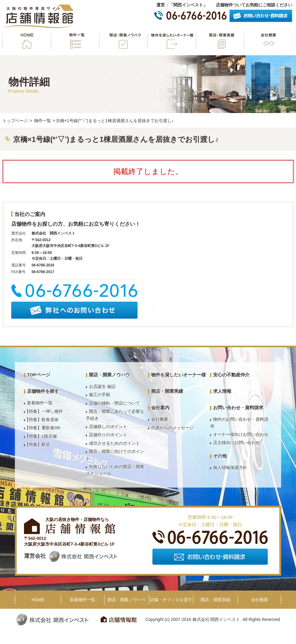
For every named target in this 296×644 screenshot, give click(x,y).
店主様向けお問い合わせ (236, 443)
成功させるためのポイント (114, 443)
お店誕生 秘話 (102, 386)
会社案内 (160, 408)
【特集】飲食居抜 (42, 420)
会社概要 (268, 41)
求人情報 (222, 391)
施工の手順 (100, 395)
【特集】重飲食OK (43, 428)
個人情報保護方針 (230, 468)
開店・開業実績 (220, 41)
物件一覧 (75, 41)
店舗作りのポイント (108, 435)
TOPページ (39, 375)
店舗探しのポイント (108, 426)
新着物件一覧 (40, 403)
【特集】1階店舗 (41, 436)
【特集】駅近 (37, 444)
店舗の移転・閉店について (114, 403)
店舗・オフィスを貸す (171, 600)
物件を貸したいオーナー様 (172, 41)
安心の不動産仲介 (231, 375)
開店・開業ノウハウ (123, 41)
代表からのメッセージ (172, 428)
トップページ (15, 121)
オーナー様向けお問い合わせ (241, 434)
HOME (27, 41)
